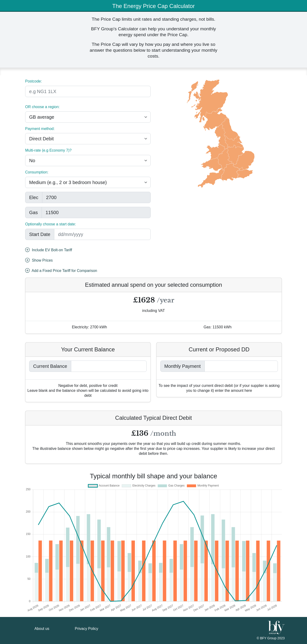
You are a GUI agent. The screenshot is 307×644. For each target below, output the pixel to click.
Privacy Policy (87, 629)
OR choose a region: (42, 107)
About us (42, 629)
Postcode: (33, 81)
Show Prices (39, 261)
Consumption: (37, 172)
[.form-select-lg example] (88, 117)
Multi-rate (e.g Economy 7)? (48, 150)
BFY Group (269, 638)
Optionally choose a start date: (51, 224)
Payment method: (40, 129)
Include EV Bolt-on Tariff (49, 250)
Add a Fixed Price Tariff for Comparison (61, 271)
